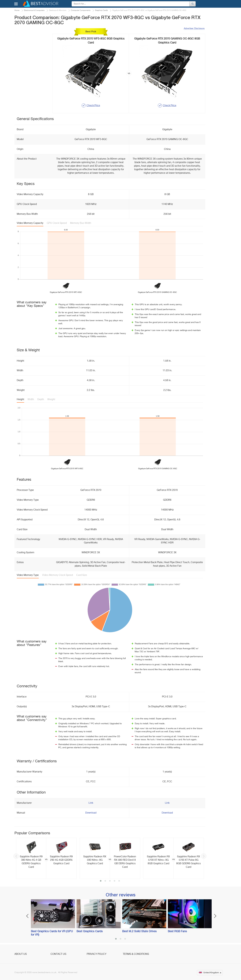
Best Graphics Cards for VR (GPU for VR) (52, 933)
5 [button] (119, 881)
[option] (46, 858)
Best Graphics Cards (90, 931)
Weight (51, 400)
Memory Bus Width (81, 223)
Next (204, 856)
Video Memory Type (28, 575)
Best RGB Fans (177, 931)
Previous (16, 856)
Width (31, 400)
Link (91, 803)
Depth (41, 400)
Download (91, 813)
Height (20, 400)
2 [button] (105, 881)
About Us (21, 954)
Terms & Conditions (136, 954)
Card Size (82, 575)
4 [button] (115, 881)
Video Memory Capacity (30, 223)
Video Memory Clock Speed (57, 575)
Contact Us (58, 954)
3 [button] (110, 881)
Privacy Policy (97, 954)
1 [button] (101, 881)
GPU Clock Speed (57, 223)
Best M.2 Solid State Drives (139, 931)
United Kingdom (210, 973)
